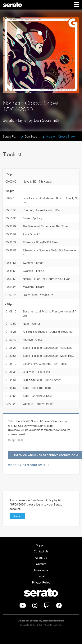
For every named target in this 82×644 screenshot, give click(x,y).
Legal (41, 576)
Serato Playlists (11, 136)
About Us (41, 558)
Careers (41, 564)
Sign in (17, 516)
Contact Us (41, 551)
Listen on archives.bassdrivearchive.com (45, 455)
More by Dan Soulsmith (28, 465)
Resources (41, 570)
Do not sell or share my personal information (41, 621)
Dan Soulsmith (33, 136)
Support (41, 545)
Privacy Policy (41, 582)
